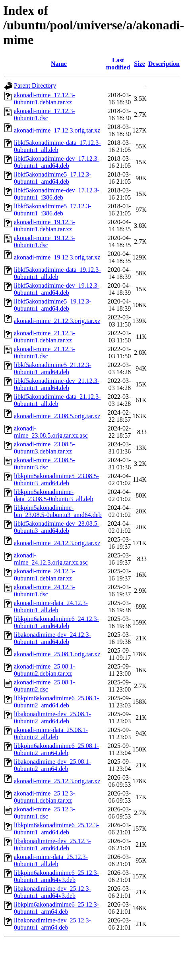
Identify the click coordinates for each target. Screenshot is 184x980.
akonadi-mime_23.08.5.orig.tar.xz (57, 416)
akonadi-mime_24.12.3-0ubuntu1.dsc (45, 591)
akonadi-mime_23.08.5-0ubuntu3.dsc (45, 464)
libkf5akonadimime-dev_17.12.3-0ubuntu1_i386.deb (57, 194)
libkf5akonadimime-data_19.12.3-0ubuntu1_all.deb (57, 273)
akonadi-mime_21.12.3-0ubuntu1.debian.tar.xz (45, 337)
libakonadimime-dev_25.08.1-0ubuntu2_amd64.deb (52, 718)
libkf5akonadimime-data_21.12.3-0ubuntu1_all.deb (57, 400)
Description (164, 64)
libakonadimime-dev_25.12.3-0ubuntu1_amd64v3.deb (52, 892)
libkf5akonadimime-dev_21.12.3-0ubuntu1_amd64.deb (57, 384)
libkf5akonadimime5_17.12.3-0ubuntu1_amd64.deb (53, 178)
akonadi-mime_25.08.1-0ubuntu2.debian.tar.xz (45, 670)
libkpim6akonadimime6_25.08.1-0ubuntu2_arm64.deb (56, 749)
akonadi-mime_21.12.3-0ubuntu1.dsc (45, 353)
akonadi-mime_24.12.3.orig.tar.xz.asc (51, 559)
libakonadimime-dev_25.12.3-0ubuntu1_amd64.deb (52, 845)
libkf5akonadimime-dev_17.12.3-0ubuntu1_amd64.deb (57, 162)
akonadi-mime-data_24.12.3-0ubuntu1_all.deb (51, 606)
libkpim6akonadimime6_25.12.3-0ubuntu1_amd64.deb (56, 829)
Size (139, 64)
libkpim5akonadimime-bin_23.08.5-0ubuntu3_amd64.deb (58, 511)
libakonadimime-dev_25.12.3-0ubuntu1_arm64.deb (52, 924)
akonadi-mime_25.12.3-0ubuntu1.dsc (45, 813)
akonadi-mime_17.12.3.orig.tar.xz (57, 130)
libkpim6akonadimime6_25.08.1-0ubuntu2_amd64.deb (56, 702)
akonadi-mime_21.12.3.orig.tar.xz (57, 321)
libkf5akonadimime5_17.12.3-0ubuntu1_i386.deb (53, 210)
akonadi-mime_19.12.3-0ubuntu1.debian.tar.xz (45, 226)
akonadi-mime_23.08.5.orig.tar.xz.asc (51, 432)
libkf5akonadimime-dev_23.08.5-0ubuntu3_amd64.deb (57, 527)
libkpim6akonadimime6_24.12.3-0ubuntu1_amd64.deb (56, 622)
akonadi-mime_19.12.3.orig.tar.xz (57, 257)
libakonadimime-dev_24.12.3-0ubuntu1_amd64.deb (52, 638)
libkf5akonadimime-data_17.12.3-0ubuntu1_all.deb (57, 146)
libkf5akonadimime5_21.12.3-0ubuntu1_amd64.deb (53, 368)
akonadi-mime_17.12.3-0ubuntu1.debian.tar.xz (45, 99)
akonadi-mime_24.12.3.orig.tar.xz (57, 543)
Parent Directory (35, 86)
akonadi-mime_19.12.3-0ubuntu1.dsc (45, 241)
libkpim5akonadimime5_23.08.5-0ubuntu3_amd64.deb (56, 479)
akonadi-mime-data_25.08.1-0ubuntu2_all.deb (51, 733)
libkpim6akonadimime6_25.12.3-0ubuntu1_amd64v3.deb (56, 876)
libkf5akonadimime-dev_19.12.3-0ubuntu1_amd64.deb (57, 289)
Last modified (118, 64)
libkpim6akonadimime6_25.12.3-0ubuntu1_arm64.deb (56, 908)
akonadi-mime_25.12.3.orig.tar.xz (57, 781)
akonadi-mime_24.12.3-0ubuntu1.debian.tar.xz (45, 575)
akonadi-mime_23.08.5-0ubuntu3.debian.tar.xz (45, 448)
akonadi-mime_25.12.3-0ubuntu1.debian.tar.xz (45, 797)
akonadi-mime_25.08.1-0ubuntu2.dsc (45, 686)
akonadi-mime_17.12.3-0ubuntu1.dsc (45, 114)
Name (59, 64)
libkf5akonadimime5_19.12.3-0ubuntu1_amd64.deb (53, 305)
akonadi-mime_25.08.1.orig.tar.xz (57, 654)
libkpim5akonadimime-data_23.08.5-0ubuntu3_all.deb (54, 495)
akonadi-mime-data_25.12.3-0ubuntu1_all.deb (51, 860)
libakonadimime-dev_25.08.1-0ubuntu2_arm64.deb (52, 765)
